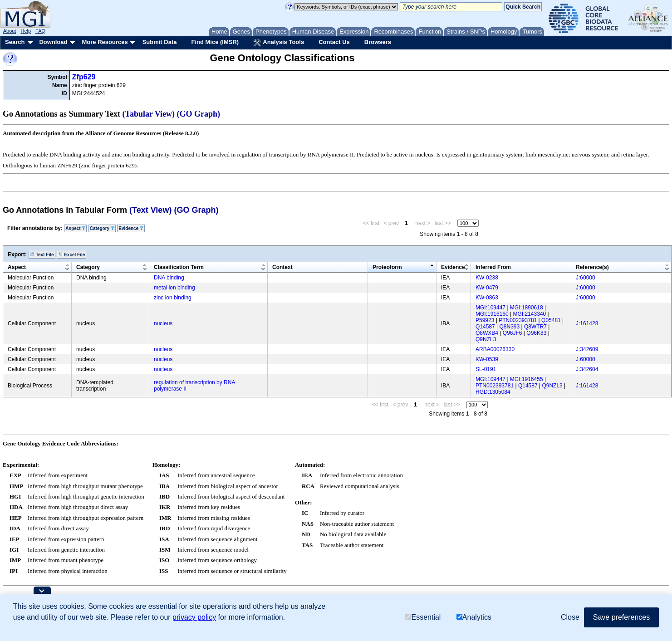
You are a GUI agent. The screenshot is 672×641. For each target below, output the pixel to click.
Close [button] (570, 617)
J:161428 (587, 323)
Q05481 (551, 320)
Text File (42, 254)
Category (102, 228)
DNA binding (169, 278)
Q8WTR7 (535, 327)
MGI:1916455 (527, 379)
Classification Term (179, 267)
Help (26, 31)
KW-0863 (487, 298)
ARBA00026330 (495, 349)
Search (15, 42)
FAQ (40, 31)
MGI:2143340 (530, 314)
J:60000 (586, 278)
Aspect (75, 228)
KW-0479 (487, 288)
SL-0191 (486, 369)
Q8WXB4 (487, 333)
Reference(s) (592, 267)
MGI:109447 (491, 308)
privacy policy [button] (194, 617)
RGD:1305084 (493, 392)
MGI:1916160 (492, 314)
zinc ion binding (173, 298)
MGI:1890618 (527, 308)
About (10, 31)
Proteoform (387, 267)
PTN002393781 (518, 320)
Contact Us (334, 42)
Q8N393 (510, 327)
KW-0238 (487, 278)
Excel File (71, 254)
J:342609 (587, 349)
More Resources (105, 42)
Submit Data (160, 42)
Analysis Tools (279, 43)
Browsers (378, 42)
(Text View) (150, 210)
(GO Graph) (199, 114)
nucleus (163, 323)
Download (53, 42)
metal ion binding (174, 288)
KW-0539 (487, 359)
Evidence (131, 228)
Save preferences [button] (621, 617)
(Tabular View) (149, 114)
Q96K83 (536, 333)
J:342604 (587, 369)
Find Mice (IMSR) (215, 42)
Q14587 (485, 327)
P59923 (485, 320)
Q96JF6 (513, 333)
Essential (423, 617)
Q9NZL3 (486, 339)
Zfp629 (84, 77)
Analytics (474, 617)
